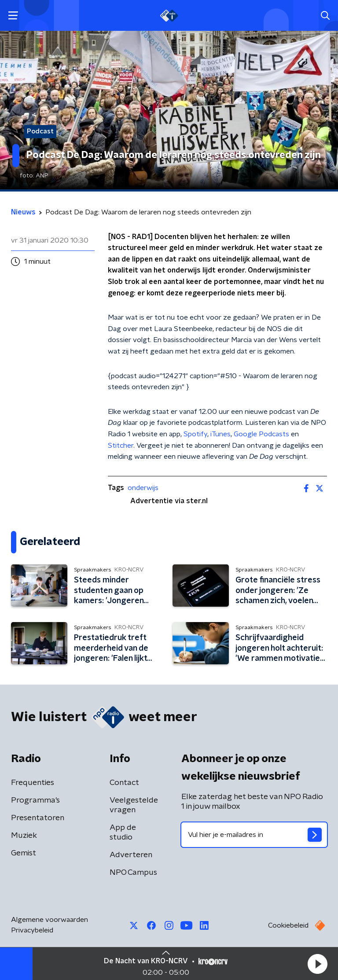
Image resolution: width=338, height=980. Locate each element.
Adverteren (131, 855)
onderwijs (143, 488)
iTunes (220, 434)
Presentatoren (38, 818)
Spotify (195, 434)
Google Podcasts (261, 434)
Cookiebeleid (288, 925)
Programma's (35, 800)
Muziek (24, 836)
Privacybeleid (32, 930)
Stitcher (121, 446)
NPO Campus (133, 873)
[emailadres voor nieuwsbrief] (254, 835)
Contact (124, 783)
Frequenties (33, 783)
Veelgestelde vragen (134, 805)
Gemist (24, 853)
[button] (317, 964)
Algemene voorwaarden (50, 920)
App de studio (123, 833)
